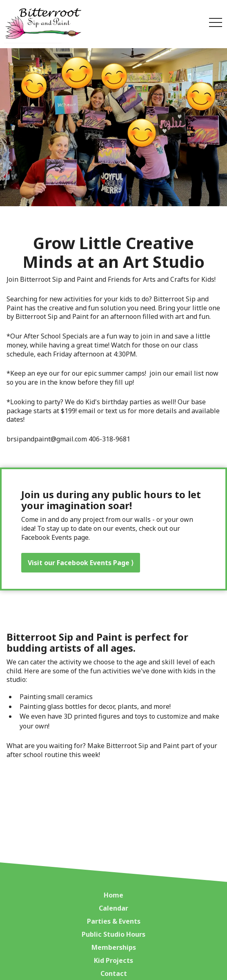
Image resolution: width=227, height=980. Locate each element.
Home (113, 895)
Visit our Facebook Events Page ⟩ (81, 563)
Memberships (114, 947)
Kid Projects (113, 960)
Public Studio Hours (113, 934)
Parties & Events (114, 921)
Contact (114, 973)
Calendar (113, 908)
